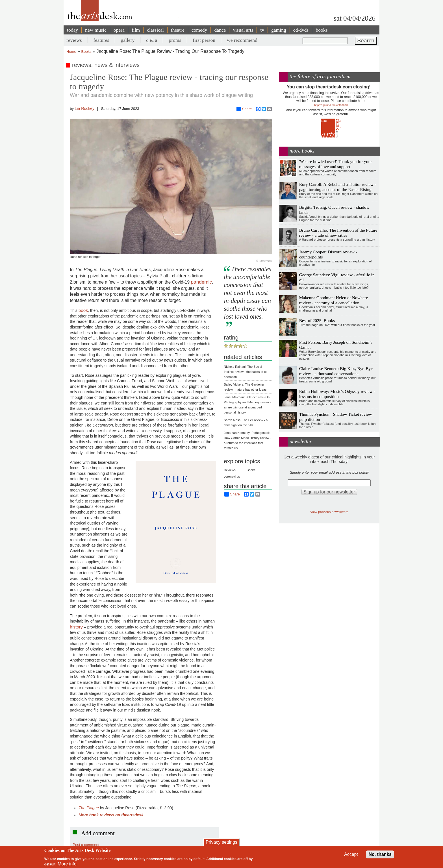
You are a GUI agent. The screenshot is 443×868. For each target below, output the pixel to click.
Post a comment (86, 845)
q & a (152, 40)
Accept (351, 854)
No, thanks (380, 854)
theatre (178, 30)
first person (204, 40)
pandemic (201, 282)
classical (155, 30)
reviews (74, 40)
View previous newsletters (329, 512)
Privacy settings (221, 842)
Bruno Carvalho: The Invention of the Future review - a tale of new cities (338, 233)
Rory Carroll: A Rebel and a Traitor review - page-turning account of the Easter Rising (338, 187)
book (83, 310)
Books (86, 52)
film (136, 30)
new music (96, 30)
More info (67, 864)
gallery (128, 40)
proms (175, 40)
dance (220, 30)
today (72, 30)
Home (71, 52)
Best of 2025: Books (317, 320)
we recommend (242, 40)
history (77, 627)
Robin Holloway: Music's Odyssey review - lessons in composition (337, 394)
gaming (279, 30)
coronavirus (232, 477)
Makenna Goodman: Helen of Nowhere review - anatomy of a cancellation (334, 300)
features (101, 40)
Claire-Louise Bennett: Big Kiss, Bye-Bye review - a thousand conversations (336, 371)
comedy (199, 30)
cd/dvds (301, 30)
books (322, 30)
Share (244, 109)
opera (119, 30)
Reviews (230, 470)
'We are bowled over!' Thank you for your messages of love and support (335, 164)
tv (262, 30)
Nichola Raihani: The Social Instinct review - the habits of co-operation (246, 372)
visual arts (243, 30)
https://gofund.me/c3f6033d (331, 105)
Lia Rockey (84, 108)
